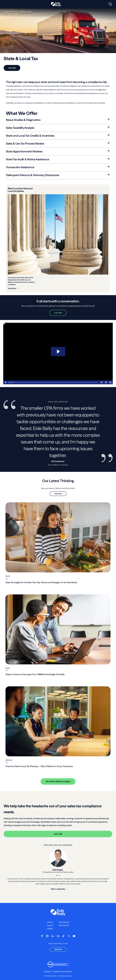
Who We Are (64, 925)
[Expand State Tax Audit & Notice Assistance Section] (109, 159)
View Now (12, 288)
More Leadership (58, 889)
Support (50, 925)
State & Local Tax (26, 11)
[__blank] (59, 876)
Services (12, 11)
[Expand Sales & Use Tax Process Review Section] (109, 143)
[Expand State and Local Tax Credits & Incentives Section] (109, 135)
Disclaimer (47, 971)
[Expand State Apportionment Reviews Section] (109, 151)
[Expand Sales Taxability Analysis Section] (109, 127)
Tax (18, 11)
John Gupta (57, 870)
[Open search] (110, 4)
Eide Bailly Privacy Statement (63, 971)
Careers (50, 922)
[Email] (57, 876)
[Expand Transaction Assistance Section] (109, 167)
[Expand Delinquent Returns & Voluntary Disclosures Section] (109, 175)
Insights (50, 929)
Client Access (64, 922)
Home (6, 11)
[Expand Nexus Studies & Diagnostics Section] (109, 119)
